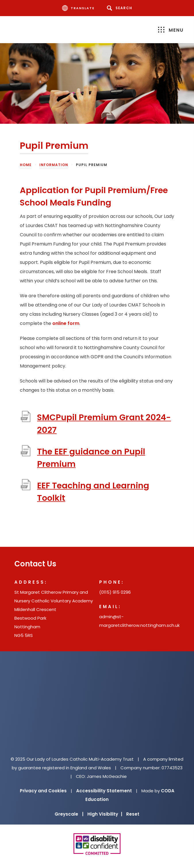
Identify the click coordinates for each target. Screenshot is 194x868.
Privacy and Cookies (43, 791)
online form (66, 323)
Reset (133, 814)
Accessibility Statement (104, 791)
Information (54, 165)
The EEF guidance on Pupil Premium (91, 458)
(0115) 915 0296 (115, 592)
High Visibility (105, 814)
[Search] (121, 8)
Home (26, 165)
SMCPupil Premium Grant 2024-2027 (104, 423)
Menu (171, 30)
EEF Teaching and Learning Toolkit (93, 492)
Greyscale (69, 814)
